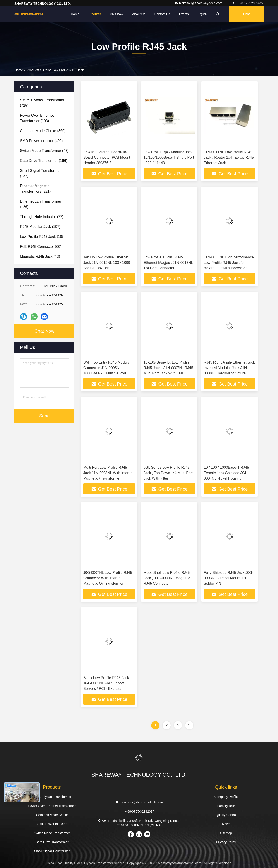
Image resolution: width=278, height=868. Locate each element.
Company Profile (226, 797)
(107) (40, 227)
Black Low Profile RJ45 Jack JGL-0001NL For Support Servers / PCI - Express (106, 683)
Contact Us (162, 14)
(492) (41, 141)
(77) (42, 217)
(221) (35, 189)
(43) (44, 151)
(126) (41, 204)
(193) (37, 118)
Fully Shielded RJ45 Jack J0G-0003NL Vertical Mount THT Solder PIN (229, 578)
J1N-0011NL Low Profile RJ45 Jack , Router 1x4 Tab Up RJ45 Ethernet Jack (229, 157)
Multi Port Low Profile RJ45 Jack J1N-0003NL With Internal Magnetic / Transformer (108, 473)
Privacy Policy (226, 842)
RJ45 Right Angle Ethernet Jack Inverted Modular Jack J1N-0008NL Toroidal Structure (229, 368)
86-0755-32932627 (248, 3)
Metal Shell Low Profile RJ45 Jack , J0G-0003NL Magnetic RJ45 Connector (167, 578)
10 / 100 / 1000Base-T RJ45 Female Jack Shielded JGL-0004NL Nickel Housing (226, 473)
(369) (43, 131)
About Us (139, 14)
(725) (42, 103)
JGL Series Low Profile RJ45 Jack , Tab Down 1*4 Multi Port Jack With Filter (168, 473)
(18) (42, 237)
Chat (247, 14)
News (226, 824)
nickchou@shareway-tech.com (199, 3)
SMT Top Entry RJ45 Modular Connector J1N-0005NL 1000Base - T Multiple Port (107, 368)
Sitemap (226, 833)
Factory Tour (226, 806)
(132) (40, 173)
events (184, 14)
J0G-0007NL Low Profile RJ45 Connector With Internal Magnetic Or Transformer (108, 578)
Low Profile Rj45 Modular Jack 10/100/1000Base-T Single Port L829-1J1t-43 (169, 157)
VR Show (117, 14)
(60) (41, 247)
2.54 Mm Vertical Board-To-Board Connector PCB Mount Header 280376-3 (107, 157)
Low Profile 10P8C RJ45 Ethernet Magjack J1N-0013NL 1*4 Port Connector (168, 263)
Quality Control (226, 815)
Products (95, 14)
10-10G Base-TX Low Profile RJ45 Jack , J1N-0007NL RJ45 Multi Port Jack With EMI (168, 368)
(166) (44, 161)
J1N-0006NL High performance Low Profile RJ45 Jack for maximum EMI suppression (229, 263)
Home (75, 14)
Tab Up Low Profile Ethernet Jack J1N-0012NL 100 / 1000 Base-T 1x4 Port (107, 263)
